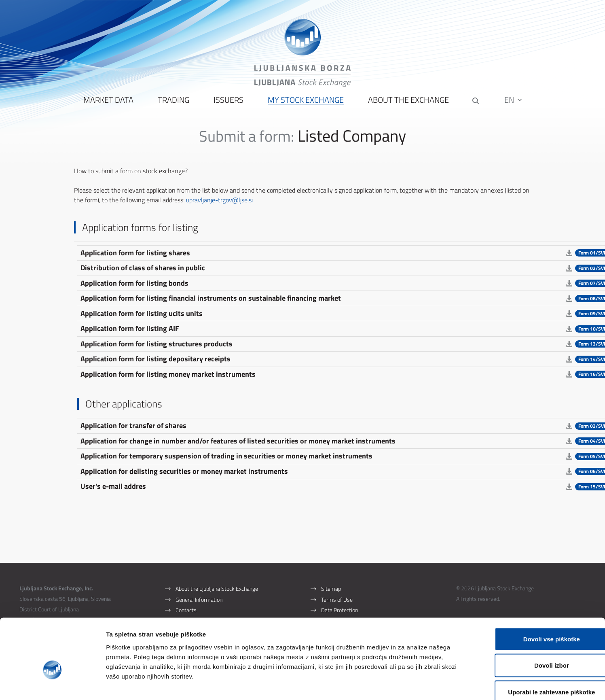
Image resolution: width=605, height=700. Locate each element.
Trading (173, 105)
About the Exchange (408, 105)
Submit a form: (247, 141)
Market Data (108, 105)
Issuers (228, 105)
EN (514, 105)
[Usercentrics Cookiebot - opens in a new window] (52, 684)
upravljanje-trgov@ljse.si (220, 205)
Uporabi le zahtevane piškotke (537, 647)
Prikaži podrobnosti (422, 684)
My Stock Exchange (305, 105)
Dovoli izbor (537, 620)
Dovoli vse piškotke (537, 594)
